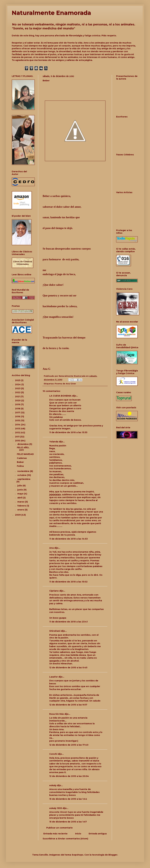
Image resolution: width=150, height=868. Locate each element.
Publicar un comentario (59, 828)
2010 (18, 441)
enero (21, 510)
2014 (18, 425)
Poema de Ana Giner (65, 384)
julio (20, 486)
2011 (18, 437)
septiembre (24, 479)
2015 (18, 420)
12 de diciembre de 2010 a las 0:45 (68, 668)
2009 (18, 515)
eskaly (53, 785)
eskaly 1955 (56, 808)
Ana (51, 548)
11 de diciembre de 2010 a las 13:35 (68, 432)
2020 (18, 400)
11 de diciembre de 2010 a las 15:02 (68, 582)
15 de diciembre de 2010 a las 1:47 (68, 822)
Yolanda (54, 442)
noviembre (24, 471)
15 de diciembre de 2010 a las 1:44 (68, 799)
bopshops (78, 855)
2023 (18, 388)
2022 (18, 392)
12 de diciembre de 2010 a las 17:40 (69, 745)
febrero (22, 506)
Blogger (113, 855)
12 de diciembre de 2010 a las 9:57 (68, 705)
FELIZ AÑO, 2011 (23, 449)
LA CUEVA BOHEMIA (60, 396)
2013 (18, 429)
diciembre (23, 444)
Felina (20, 466)
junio (20, 490)
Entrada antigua (98, 834)
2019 (18, 404)
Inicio (78, 834)
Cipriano (54, 591)
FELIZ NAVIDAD (25, 454)
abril (20, 498)
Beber (20, 462)
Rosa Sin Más (57, 714)
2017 (18, 413)
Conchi (53, 754)
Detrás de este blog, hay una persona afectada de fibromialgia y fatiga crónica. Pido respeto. (64, 36)
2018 (18, 409)
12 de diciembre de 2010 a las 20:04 (69, 776)
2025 (18, 380)
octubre (22, 475)
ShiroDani (55, 631)
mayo (21, 494)
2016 (18, 417)
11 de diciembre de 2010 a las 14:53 (68, 539)
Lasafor (54, 677)
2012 (18, 433)
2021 (18, 397)
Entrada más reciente (55, 834)
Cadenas (22, 458)
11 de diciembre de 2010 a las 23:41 (68, 622)
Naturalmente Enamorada (51, 13)
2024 (18, 384)
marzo (21, 502)
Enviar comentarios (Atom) (73, 839)
